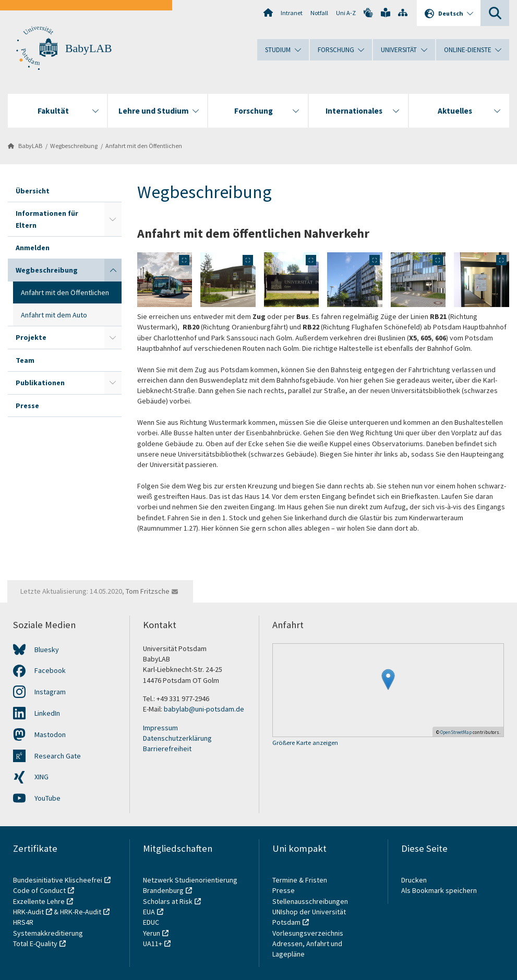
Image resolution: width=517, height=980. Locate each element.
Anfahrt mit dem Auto (54, 315)
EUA (149, 912)
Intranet (292, 13)
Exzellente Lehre (39, 901)
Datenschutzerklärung (177, 738)
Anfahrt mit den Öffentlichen (144, 146)
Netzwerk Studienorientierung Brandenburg (190, 885)
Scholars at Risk (168, 901)
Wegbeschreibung (74, 146)
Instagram (50, 692)
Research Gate (58, 756)
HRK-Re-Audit (81, 912)
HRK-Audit (28, 912)
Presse (27, 406)
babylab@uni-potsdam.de (204, 709)
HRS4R (23, 922)
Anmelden (33, 248)
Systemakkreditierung (48, 933)
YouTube (47, 798)
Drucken (414, 880)
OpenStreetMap (456, 732)
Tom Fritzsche (148, 591)
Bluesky (47, 650)
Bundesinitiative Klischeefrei (58, 880)
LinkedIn (47, 713)
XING (41, 777)
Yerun (152, 933)
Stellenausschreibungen (310, 901)
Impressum (160, 728)
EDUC (151, 922)
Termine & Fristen (300, 880)
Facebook (50, 670)
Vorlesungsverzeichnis (309, 933)
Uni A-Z (346, 13)
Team (25, 360)
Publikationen (40, 383)
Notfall (319, 13)
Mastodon (50, 734)
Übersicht (33, 191)
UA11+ (153, 944)
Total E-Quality (35, 944)
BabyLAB (88, 48)
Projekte (31, 337)
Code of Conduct (39, 890)
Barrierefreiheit (167, 749)
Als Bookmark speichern (439, 890)
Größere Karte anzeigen (305, 743)
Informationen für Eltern (47, 219)
